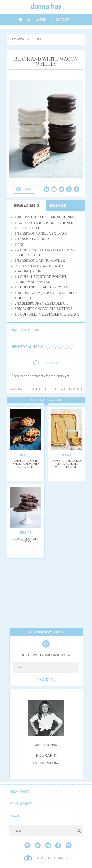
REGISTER (46, 680)
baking (23, 389)
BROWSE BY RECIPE (26, 39)
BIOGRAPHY (46, 756)
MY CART (63, 19)
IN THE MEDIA (46, 763)
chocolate (51, 389)
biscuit (35, 389)
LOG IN (41, 19)
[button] (46, 791)
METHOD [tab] (58, 205)
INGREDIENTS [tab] (26, 205)
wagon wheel (72, 389)
